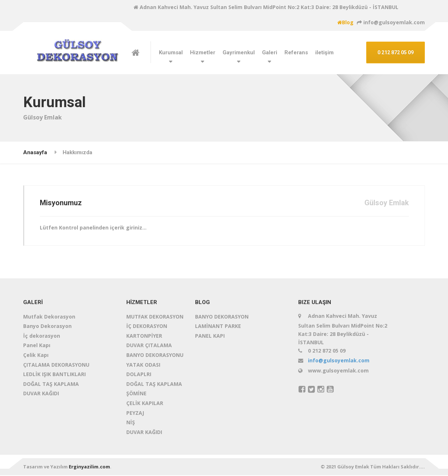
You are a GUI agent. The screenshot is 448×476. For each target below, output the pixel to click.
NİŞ (131, 423)
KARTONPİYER (144, 336)
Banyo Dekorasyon (47, 327)
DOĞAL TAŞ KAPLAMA (51, 385)
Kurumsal (171, 52)
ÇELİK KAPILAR (145, 404)
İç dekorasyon (42, 336)
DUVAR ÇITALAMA (149, 346)
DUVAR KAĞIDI (41, 394)
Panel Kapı (37, 346)
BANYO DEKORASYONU (155, 356)
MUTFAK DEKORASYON (155, 317)
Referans (296, 52)
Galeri (270, 52)
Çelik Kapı (36, 356)
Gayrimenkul (239, 52)
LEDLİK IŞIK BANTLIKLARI (54, 375)
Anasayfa (35, 152)
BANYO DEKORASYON (222, 317)
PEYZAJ (135, 414)
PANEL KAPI (210, 336)
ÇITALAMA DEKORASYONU (56, 365)
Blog (345, 22)
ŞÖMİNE (136, 394)
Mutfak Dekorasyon (49, 317)
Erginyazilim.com (89, 468)
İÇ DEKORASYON (147, 327)
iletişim (324, 52)
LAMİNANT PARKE (218, 327)
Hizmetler (203, 52)
